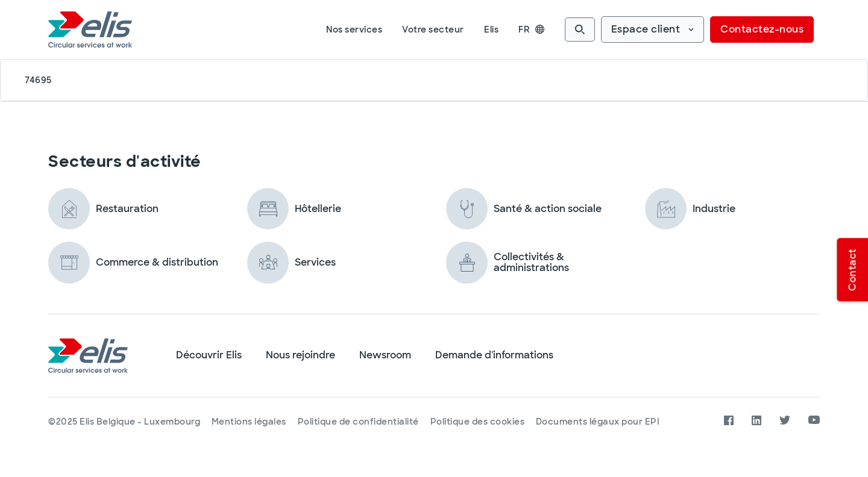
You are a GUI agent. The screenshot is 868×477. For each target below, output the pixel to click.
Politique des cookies (480, 422)
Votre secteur (433, 30)
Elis (491, 30)
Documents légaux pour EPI (601, 422)
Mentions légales (250, 422)
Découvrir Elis (209, 356)
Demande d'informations (494, 356)
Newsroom (385, 356)
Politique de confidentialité (360, 422)
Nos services (354, 30)
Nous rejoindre (300, 356)
